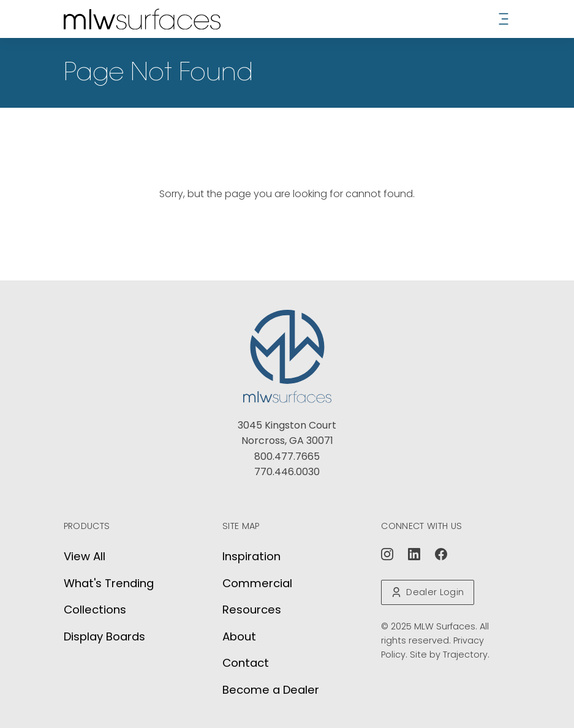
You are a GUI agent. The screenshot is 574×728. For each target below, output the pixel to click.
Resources (252, 610)
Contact (246, 663)
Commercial (257, 583)
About (239, 636)
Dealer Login (428, 592)
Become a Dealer (271, 690)
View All (85, 556)
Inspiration (251, 556)
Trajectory (465, 655)
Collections (95, 610)
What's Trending (109, 583)
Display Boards (104, 636)
